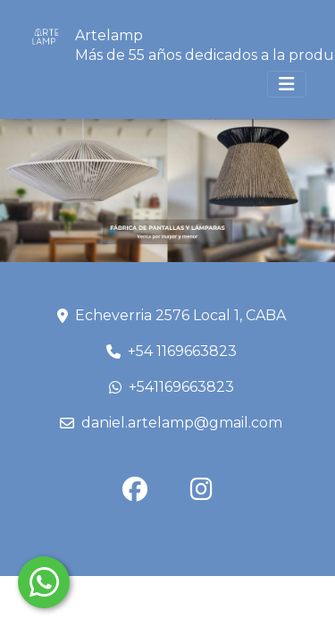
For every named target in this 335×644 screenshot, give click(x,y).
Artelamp (109, 35)
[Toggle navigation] (287, 84)
